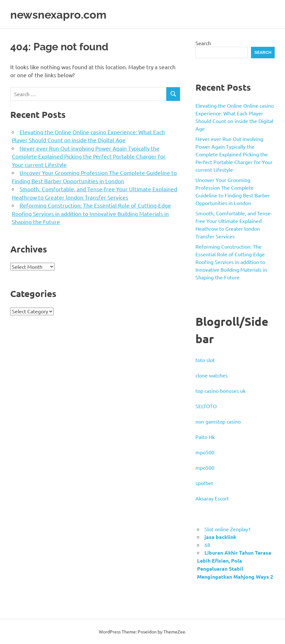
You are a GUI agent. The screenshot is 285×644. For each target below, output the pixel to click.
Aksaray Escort (212, 498)
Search (203, 43)
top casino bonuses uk (220, 391)
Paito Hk (205, 437)
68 (207, 545)
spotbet (204, 483)
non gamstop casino (218, 421)
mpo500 (205, 452)
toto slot (205, 360)
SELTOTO (206, 406)
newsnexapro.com (64, 14)
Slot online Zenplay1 (228, 529)
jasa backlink (220, 537)
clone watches (212, 375)
